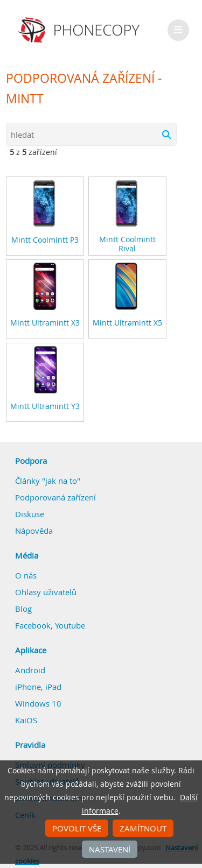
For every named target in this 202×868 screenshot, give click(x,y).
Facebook (33, 625)
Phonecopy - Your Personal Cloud (81, 30)
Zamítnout (143, 828)
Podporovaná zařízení (55, 497)
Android (30, 670)
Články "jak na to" (48, 481)
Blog (23, 609)
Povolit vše (77, 828)
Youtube (70, 625)
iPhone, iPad (38, 687)
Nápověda (34, 531)
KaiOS (26, 720)
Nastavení (110, 849)
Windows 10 (38, 703)
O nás (26, 575)
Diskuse (30, 514)
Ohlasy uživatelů (46, 592)
